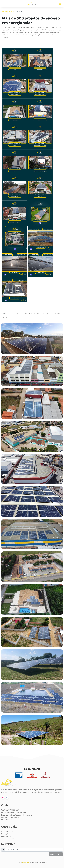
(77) (10, 810)
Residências (56, 313)
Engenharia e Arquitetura (30, 313)
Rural (5, 318)
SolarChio (25, 863)
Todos (5, 313)
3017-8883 (15, 810)
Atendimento (6, 837)
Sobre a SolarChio (8, 832)
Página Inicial (8, 12)
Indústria (45, 313)
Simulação (5, 834)
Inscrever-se (56, 854)
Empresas (14, 313)
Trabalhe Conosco (8, 839)
